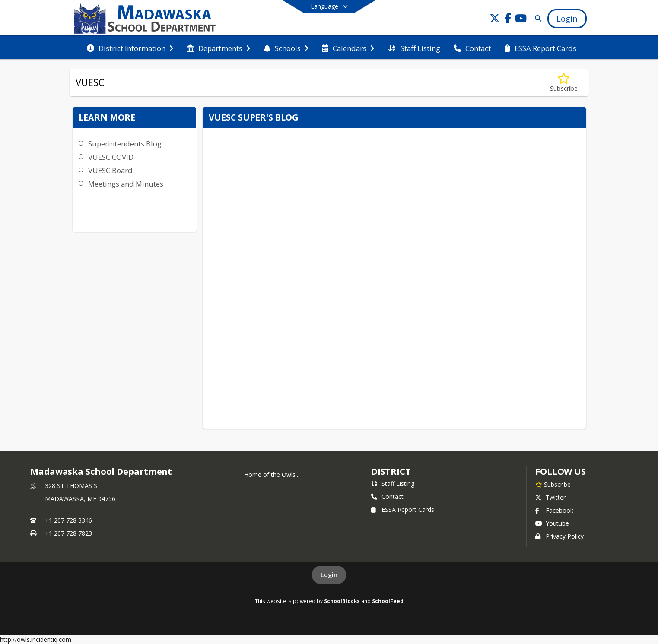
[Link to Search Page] (536, 18)
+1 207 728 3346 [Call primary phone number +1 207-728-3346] (68, 520)
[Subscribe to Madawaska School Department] (553, 484)
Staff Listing (393, 484)
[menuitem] (130, 48)
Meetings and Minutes (126, 184)
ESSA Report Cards (403, 509)
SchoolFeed (388, 601)
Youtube (552, 523)
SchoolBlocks (342, 601)
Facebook (554, 510)
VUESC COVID (111, 157)
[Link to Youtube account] (521, 20)
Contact (387, 496)
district (391, 471)
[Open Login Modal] (567, 19)
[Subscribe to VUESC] (564, 83)
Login (329, 575)
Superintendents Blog (125, 144)
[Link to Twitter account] (495, 20)
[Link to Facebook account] (508, 20)
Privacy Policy (559, 536)
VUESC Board (110, 170)
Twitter (550, 497)
